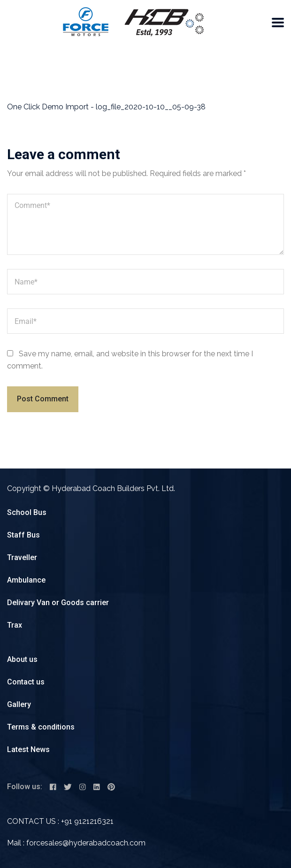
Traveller (22, 557)
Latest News (28, 749)
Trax (15, 625)
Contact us (26, 682)
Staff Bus (23, 535)
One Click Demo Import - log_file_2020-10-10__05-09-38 (106, 107)
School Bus (27, 512)
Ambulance (26, 580)
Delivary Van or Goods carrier (58, 603)
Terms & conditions (41, 727)
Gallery (19, 704)
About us (22, 659)
